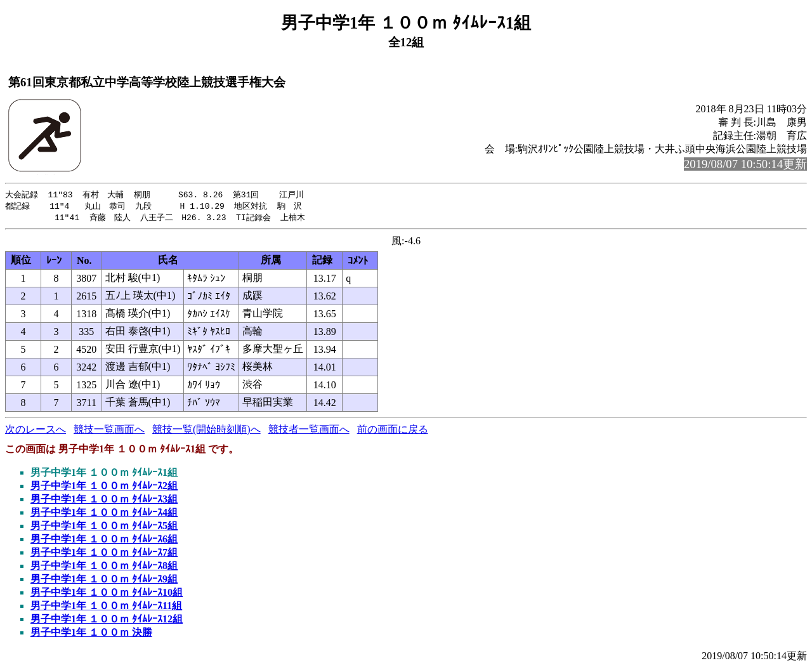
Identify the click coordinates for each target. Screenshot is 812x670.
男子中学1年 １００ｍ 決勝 (91, 634)
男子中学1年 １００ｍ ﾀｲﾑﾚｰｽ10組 (107, 594)
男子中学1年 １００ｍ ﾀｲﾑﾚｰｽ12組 (107, 621)
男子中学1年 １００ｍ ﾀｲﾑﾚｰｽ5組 (104, 528)
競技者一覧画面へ (309, 431)
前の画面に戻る (393, 431)
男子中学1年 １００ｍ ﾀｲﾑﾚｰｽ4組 (104, 514)
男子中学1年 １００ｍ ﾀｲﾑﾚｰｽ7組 (104, 554)
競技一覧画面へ (109, 431)
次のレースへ (36, 431)
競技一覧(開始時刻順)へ (206, 431)
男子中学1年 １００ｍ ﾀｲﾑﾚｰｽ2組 (104, 488)
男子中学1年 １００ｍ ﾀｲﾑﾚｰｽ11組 (106, 608)
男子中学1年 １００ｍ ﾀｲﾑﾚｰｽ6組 (104, 541)
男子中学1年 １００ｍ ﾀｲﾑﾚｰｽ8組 (104, 568)
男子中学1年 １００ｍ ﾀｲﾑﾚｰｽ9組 (104, 581)
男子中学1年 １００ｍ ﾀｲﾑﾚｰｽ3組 (104, 501)
